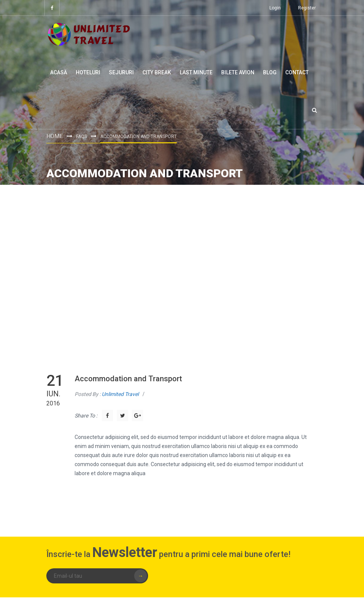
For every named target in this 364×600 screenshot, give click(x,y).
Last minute (196, 72)
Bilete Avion (238, 72)
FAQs (80, 136)
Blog (270, 72)
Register (307, 8)
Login (275, 8)
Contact (297, 72)
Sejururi (121, 72)
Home (54, 136)
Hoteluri (88, 72)
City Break (157, 72)
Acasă (59, 72)
